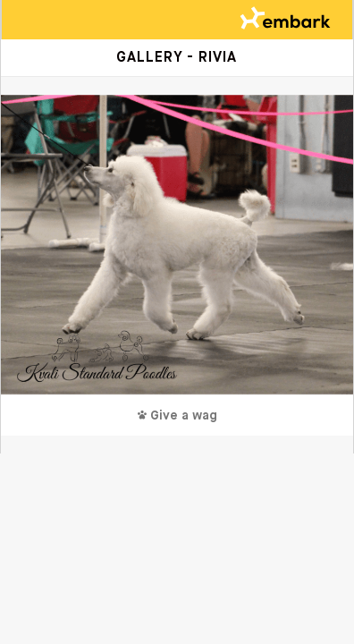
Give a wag (177, 416)
